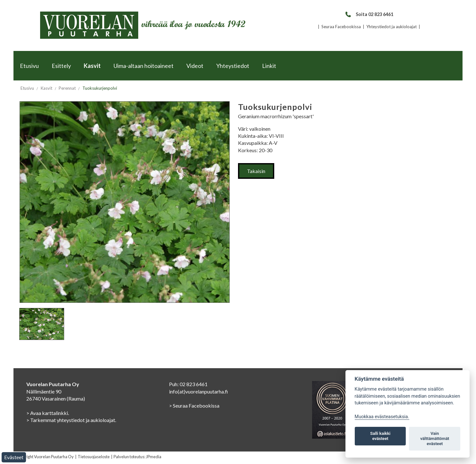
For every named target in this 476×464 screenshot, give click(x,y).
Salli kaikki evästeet (380, 436)
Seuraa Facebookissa (341, 27)
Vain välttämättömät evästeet (435, 439)
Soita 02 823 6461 (369, 14)
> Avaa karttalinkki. (48, 413)
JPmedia (154, 457)
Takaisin (256, 171)
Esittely (61, 66)
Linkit (269, 66)
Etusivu (29, 66)
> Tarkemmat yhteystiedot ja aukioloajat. (71, 420)
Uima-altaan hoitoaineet (144, 66)
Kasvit (92, 66)
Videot (195, 66)
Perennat (67, 88)
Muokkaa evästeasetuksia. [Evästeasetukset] (382, 417)
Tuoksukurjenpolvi (100, 88)
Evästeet (14, 457)
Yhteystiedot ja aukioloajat (391, 27)
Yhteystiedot (233, 66)
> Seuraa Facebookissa (194, 406)
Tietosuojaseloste (94, 457)
